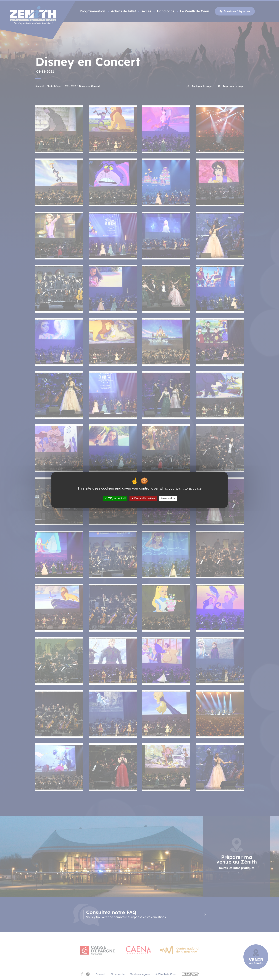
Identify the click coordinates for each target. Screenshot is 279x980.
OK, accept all (115, 498)
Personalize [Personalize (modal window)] (168, 498)
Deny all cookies (143, 498)
